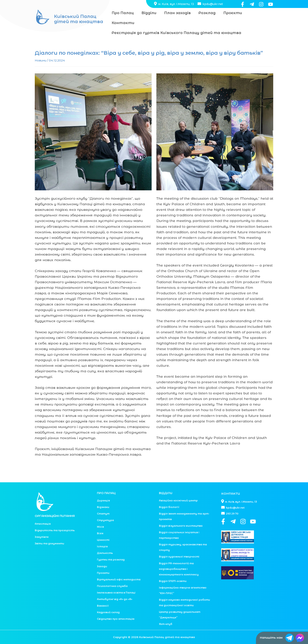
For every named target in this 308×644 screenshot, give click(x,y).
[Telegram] (252, 4)
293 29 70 (230, 504)
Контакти (258, 13)
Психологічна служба (112, 576)
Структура (105, 510)
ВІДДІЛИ (166, 483)
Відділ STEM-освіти (173, 571)
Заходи (102, 556)
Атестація (43, 514)
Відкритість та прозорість (55, 520)
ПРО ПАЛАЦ (106, 483)
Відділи (148, 13)
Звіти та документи (49, 534)
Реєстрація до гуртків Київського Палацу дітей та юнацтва (176, 23)
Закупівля (42, 527)
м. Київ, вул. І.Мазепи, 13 (174, 4)
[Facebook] (243, 4)
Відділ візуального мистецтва (181, 516)
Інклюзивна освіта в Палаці (116, 583)
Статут (103, 504)
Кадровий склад (108, 602)
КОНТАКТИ (231, 483)
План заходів (176, 13)
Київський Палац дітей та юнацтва (79, 14)
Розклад (205, 13)
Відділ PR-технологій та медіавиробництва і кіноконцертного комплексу (179, 559)
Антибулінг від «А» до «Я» (115, 589)
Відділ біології (169, 497)
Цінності (103, 530)
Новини (41, 51)
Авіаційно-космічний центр (178, 491)
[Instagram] (261, 4)
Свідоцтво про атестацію (116, 609)
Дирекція (103, 491)
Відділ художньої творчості (179, 547)
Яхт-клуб (166, 614)
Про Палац (122, 13)
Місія (100, 517)
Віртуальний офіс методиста (119, 570)
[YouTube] (271, 4)
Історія (102, 537)
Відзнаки (103, 497)
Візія (100, 523)
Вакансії (103, 596)
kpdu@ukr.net (210, 4)
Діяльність (105, 543)
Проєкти (230, 13)
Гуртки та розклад (111, 550)
